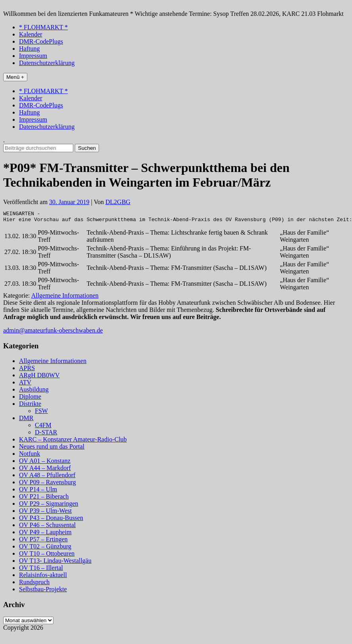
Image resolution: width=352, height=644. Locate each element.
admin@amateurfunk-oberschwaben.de (53, 333)
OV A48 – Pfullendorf (47, 477)
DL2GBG (118, 202)
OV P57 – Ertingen (43, 542)
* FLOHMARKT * (43, 27)
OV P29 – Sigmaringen (49, 506)
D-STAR (46, 435)
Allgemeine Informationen (65, 298)
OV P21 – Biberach (44, 499)
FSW (41, 413)
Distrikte (30, 406)
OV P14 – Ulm (38, 492)
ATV (25, 385)
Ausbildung (34, 392)
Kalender (31, 34)
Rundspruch (34, 584)
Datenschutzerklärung (47, 63)
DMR (26, 420)
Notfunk (29, 456)
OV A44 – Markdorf (45, 470)
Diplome (30, 399)
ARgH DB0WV (39, 377)
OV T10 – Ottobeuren (47, 556)
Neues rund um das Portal (52, 449)
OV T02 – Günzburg (45, 549)
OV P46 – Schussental (47, 527)
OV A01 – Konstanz (45, 463)
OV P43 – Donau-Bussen (51, 520)
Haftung (29, 49)
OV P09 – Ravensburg (48, 484)
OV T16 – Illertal (41, 570)
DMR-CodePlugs (41, 41)
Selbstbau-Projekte (43, 591)
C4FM (43, 427)
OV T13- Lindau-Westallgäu (55, 563)
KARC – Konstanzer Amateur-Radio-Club (73, 442)
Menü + (15, 77)
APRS (27, 370)
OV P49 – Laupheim (45, 534)
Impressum (33, 56)
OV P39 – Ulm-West (45, 513)
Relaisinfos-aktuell (43, 577)
